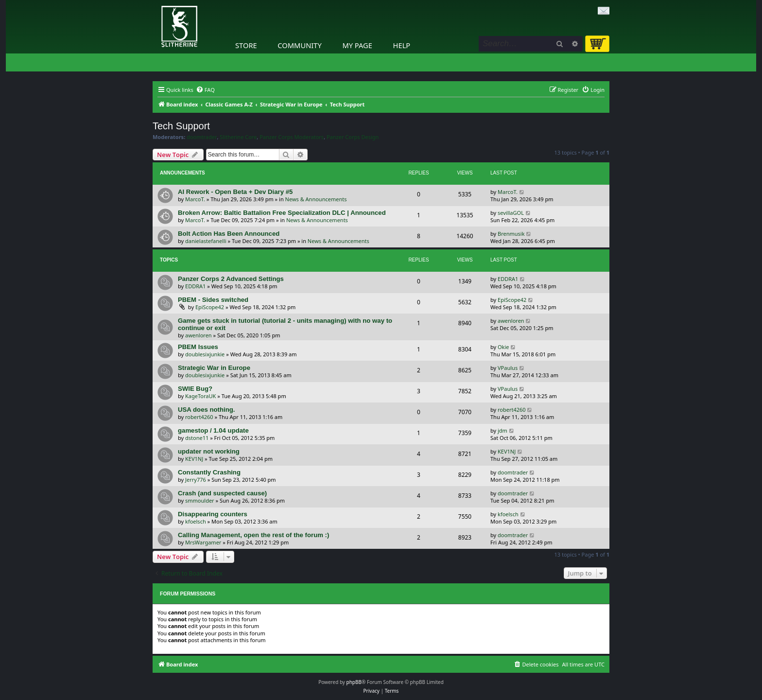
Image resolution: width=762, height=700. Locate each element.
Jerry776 (196, 480)
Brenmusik (511, 234)
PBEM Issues (198, 347)
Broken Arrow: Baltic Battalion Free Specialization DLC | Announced (282, 213)
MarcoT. (195, 199)
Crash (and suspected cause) (222, 493)
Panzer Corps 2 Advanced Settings (231, 279)
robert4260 (199, 417)
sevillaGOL (511, 213)
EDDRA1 (195, 286)
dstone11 (197, 438)
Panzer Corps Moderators (292, 137)
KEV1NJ (194, 459)
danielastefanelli (206, 241)
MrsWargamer (203, 542)
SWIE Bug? (195, 389)
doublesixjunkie (205, 354)
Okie (503, 347)
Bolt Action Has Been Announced (229, 234)
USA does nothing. (206, 410)
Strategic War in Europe (214, 368)
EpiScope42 (210, 307)
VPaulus (508, 368)
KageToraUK (200, 396)
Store (246, 45)
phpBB (354, 682)
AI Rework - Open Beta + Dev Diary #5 (235, 192)
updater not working (209, 451)
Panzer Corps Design (353, 137)
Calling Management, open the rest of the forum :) (253, 535)
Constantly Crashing (209, 472)
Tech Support (181, 126)
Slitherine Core (238, 137)
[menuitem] (205, 90)
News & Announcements (316, 199)
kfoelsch (196, 521)
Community (299, 45)
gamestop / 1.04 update (213, 430)
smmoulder (200, 500)
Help (402, 45)
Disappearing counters (213, 514)
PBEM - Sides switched (213, 300)
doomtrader (202, 137)
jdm (502, 430)
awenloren (199, 335)
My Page (357, 45)
